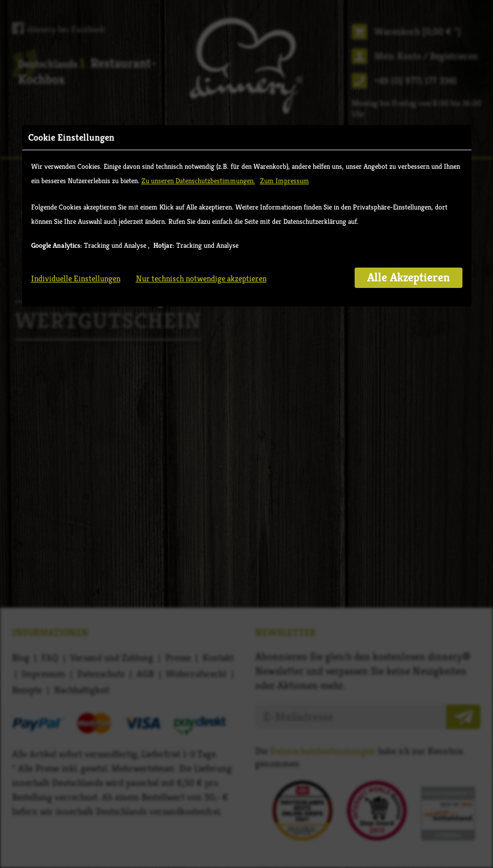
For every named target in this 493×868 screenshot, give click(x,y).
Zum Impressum (285, 180)
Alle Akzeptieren (409, 277)
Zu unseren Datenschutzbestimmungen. (198, 180)
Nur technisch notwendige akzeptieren (201, 278)
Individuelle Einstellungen (76, 278)
